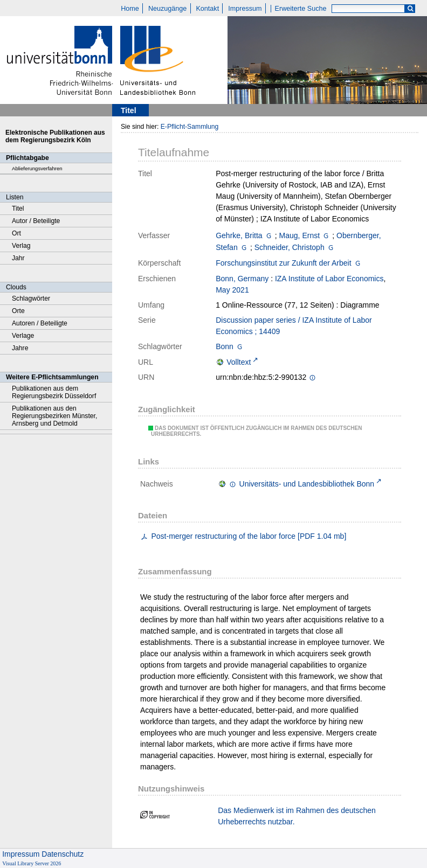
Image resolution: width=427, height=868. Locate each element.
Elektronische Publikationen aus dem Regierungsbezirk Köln (55, 136)
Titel (18, 209)
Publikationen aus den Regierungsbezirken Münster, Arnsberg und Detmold (54, 416)
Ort (16, 233)
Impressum (245, 9)
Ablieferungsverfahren (37, 168)
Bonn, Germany (242, 279)
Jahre (20, 348)
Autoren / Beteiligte (40, 323)
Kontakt (207, 9)
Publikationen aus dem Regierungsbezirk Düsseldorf (54, 392)
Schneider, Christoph (290, 247)
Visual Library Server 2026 (32, 863)
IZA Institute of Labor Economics (329, 279)
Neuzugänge (167, 9)
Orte (18, 311)
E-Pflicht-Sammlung (190, 127)
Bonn (225, 346)
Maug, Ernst (299, 235)
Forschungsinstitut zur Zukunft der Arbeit (283, 263)
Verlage (23, 336)
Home (130, 9)
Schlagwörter (31, 298)
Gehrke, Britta (239, 235)
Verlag (21, 246)
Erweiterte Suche (301, 9)
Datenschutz (63, 854)
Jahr (18, 258)
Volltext (239, 362)
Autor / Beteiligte (36, 221)
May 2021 (232, 290)
